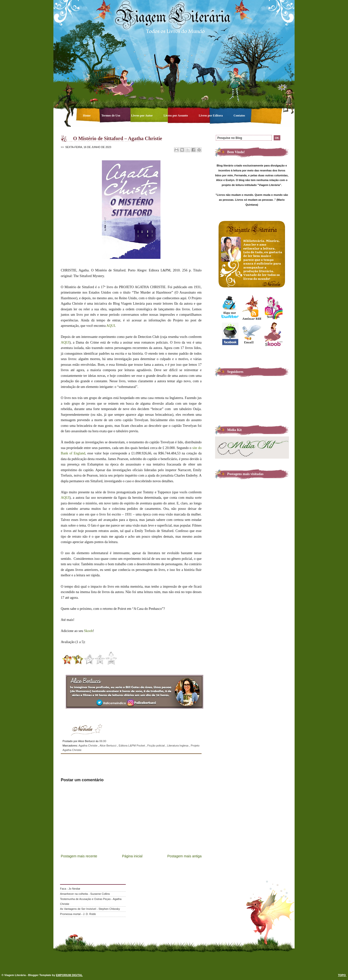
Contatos (239, 116)
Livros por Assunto (176, 116)
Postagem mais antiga (184, 856)
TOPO (342, 975)
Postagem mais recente (79, 856)
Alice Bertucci (108, 746)
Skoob (88, 631)
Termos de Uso (111, 116)
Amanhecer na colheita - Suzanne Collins (85, 894)
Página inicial (132, 856)
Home (87, 116)
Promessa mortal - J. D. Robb (78, 914)
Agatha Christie (88, 746)
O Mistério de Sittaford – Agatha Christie (118, 138)
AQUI (111, 326)
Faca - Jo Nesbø (70, 889)
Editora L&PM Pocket (132, 746)
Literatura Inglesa (178, 746)
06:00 (103, 741)
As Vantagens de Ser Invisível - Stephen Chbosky (90, 909)
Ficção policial (157, 746)
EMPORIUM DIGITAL (69, 975)
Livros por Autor (142, 116)
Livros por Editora (211, 116)
